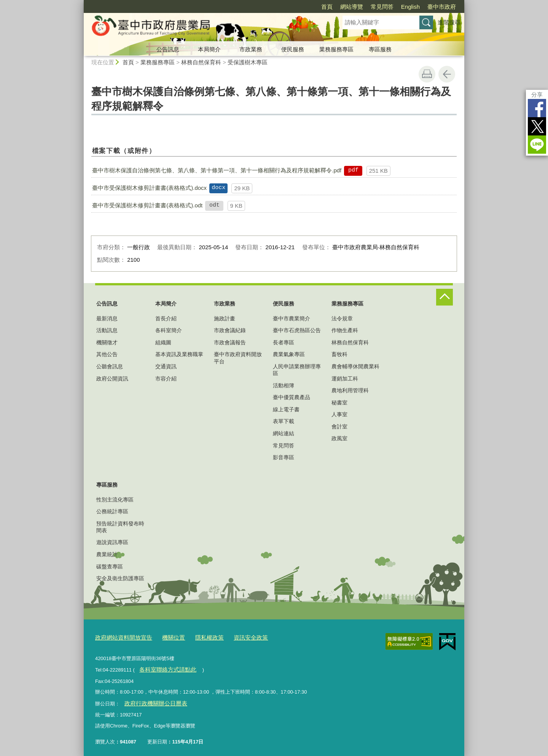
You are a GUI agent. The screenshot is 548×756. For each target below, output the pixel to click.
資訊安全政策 (234, 637)
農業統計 (107, 554)
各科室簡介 (169, 330)
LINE (537, 145)
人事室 (339, 414)
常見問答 (382, 7)
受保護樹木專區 (248, 62)
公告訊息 (168, 49)
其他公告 (107, 354)
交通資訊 (166, 366)
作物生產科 (345, 330)
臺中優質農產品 (292, 397)
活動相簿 (284, 385)
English (410, 7)
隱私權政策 (197, 637)
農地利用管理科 (350, 390)
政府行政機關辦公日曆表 (151, 699)
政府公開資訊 (112, 379)
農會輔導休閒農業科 (355, 366)
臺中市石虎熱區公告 (297, 330)
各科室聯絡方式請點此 (163, 667)
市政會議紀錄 (230, 330)
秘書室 (339, 403)
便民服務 (293, 49)
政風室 (339, 438)
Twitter (537, 126)
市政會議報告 (230, 342)
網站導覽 (352, 7)
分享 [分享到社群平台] (537, 95)
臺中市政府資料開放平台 (238, 358)
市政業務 (251, 49)
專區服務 (380, 49)
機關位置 (164, 637)
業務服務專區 (336, 49)
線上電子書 (286, 409)
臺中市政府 (442, 7)
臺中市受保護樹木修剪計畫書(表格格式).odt (147, 205)
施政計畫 (225, 318)
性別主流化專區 (115, 500)
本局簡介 (209, 49)
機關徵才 (107, 342)
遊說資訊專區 (112, 542)
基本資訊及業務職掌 (179, 354)
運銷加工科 (345, 379)
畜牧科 (339, 354)
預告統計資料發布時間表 (120, 527)
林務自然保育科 (201, 62)
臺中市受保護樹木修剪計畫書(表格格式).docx (149, 188)
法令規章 (342, 318)
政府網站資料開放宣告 (120, 637)
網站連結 (284, 433)
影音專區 (284, 457)
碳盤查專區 (110, 567)
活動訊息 (107, 330)
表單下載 (284, 421)
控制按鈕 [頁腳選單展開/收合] (444, 297)
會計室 (339, 427)
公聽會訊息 (110, 366)
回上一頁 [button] (447, 74)
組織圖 (163, 342)
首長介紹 (166, 318)
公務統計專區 (112, 511)
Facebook (537, 108)
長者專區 (284, 342)
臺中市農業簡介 (292, 318)
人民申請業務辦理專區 (297, 370)
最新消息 (107, 318)
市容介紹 (166, 379)
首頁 (327, 7)
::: (80, 3)
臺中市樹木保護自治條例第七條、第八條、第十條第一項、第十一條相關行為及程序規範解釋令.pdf (217, 170)
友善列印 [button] (427, 74)
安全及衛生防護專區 (120, 578)
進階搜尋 (449, 22)
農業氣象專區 (289, 354)
